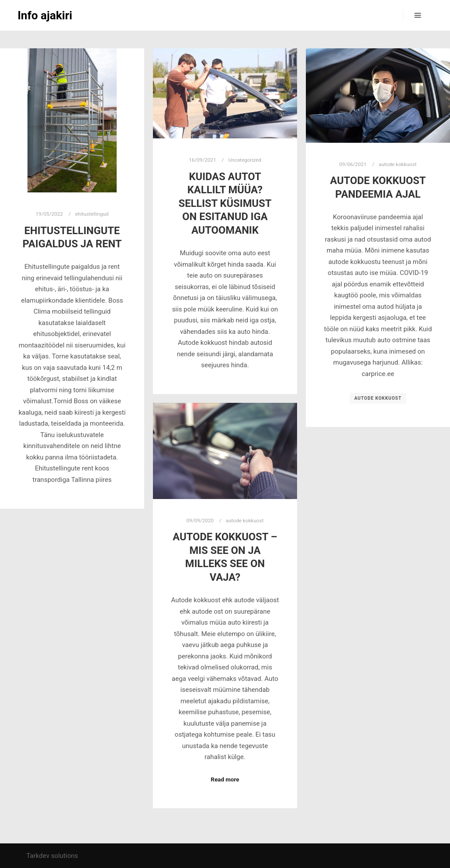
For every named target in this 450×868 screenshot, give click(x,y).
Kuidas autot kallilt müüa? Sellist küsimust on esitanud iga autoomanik (225, 203)
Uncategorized (245, 160)
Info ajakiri (45, 15)
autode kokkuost (398, 164)
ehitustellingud (92, 214)
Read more (225, 779)
